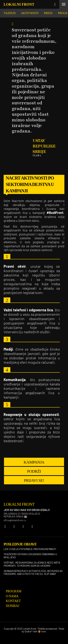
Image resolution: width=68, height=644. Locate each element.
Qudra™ (29, 631)
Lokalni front (29, 629)
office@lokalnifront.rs (15, 520)
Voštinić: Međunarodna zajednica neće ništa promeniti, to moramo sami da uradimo (32, 564)
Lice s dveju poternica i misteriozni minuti (30, 549)
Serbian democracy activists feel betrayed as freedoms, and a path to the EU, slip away (33, 572)
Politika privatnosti (48, 629)
